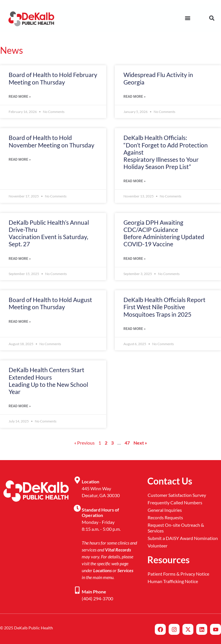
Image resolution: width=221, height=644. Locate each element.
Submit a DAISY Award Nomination (183, 538)
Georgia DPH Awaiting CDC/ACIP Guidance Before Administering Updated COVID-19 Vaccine (164, 233)
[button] (212, 18)
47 (127, 443)
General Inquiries (165, 510)
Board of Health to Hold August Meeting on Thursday (50, 303)
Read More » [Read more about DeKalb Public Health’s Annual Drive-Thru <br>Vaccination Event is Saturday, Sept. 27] (20, 259)
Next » (140, 443)
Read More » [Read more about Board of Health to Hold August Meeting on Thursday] (20, 322)
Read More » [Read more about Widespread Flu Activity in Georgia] (135, 97)
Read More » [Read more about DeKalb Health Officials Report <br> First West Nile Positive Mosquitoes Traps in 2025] (135, 329)
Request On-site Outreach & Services (176, 528)
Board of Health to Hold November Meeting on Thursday (52, 141)
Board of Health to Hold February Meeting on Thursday (53, 78)
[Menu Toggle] (188, 18)
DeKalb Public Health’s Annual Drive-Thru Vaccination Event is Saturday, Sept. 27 (49, 233)
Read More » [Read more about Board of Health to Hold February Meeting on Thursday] (20, 97)
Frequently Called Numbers (175, 502)
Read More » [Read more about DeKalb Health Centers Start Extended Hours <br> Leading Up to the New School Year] (20, 406)
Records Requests (165, 517)
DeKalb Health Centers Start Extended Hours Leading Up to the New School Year (48, 381)
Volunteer (158, 546)
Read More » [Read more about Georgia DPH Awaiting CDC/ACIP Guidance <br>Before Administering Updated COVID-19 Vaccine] (135, 259)
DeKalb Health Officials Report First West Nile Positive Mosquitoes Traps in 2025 (164, 307)
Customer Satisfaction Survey (177, 495)
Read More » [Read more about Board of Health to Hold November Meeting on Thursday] (20, 159)
